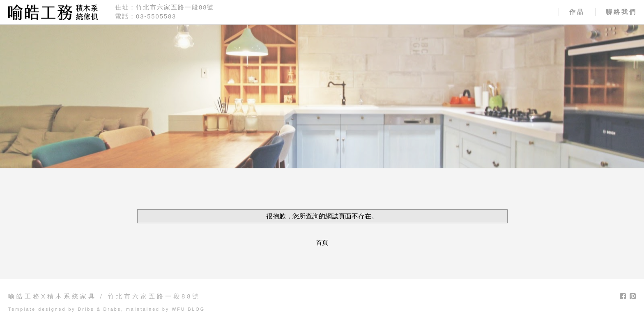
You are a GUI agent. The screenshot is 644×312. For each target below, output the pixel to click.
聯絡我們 (621, 12)
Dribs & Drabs (100, 309)
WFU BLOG (188, 309)
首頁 (322, 243)
